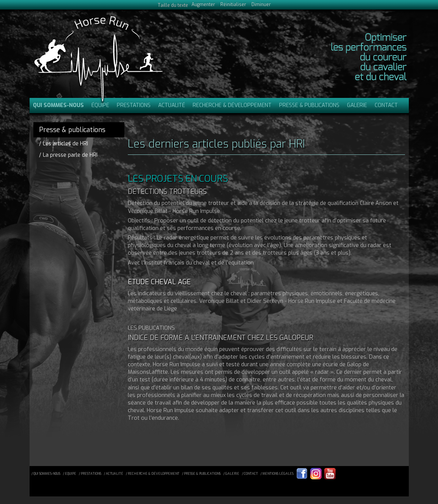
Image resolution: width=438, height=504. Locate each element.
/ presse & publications (201, 474)
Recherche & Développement (232, 105)
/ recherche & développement (153, 474)
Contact (386, 105)
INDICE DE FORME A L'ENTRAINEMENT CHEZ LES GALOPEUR (221, 338)
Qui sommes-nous (58, 105)
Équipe (100, 105)
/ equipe (70, 474)
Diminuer (261, 5)
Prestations (134, 105)
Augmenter (203, 5)
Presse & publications (309, 105)
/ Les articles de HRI (64, 143)
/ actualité (114, 474)
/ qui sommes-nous (46, 474)
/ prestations (90, 474)
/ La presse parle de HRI (68, 155)
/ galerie (231, 474)
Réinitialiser (233, 5)
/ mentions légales (277, 474)
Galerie (357, 105)
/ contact (250, 474)
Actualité (172, 105)
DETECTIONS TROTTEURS (167, 192)
